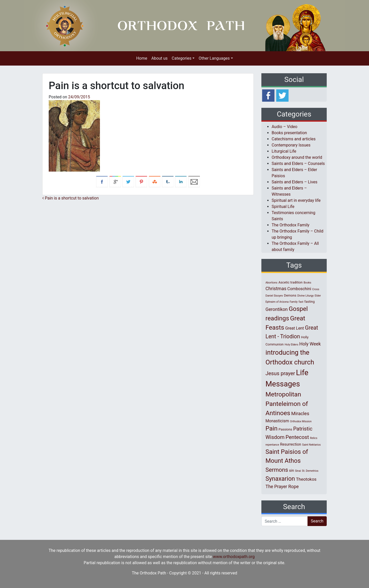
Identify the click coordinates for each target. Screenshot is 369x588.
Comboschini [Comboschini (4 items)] (299, 289)
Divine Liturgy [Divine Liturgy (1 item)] (305, 296)
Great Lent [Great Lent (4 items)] (295, 328)
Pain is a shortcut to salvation (70, 198)
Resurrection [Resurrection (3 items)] (291, 444)
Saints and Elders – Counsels (298, 164)
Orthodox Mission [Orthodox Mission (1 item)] (301, 421)
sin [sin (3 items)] (291, 470)
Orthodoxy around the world (297, 157)
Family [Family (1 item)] (294, 302)
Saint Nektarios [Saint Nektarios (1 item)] (311, 445)
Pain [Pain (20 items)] (271, 428)
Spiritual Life (283, 207)
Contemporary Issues (291, 145)
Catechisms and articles (294, 139)
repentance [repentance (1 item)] (272, 445)
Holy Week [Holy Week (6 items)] (310, 344)
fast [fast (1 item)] (301, 302)
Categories (182, 58)
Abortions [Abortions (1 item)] (271, 283)
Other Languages (214, 58)
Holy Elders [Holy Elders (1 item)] (291, 345)
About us (159, 58)
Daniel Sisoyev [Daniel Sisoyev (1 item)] (274, 296)
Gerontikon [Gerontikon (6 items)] (277, 309)
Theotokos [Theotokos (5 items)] (306, 479)
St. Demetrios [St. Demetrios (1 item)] (310, 471)
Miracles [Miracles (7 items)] (300, 414)
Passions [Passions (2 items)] (285, 429)
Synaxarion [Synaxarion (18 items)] (280, 479)
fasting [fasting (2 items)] (310, 302)
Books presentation (289, 133)
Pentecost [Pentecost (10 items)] (297, 437)
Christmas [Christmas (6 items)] (276, 288)
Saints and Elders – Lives (294, 182)
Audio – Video (284, 127)
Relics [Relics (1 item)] (314, 438)
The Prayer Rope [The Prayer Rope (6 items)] (282, 486)
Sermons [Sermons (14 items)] (277, 470)
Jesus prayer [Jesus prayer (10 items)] (280, 373)
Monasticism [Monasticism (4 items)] (277, 421)
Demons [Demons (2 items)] (290, 295)
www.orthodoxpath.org (234, 557)
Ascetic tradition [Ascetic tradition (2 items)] (290, 282)
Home (142, 58)
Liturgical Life (284, 151)
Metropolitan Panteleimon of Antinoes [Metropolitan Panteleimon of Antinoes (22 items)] (287, 404)
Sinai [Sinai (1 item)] (298, 471)
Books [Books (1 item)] (307, 283)
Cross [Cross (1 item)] (316, 289)
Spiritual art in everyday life (296, 200)
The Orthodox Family (290, 225)
